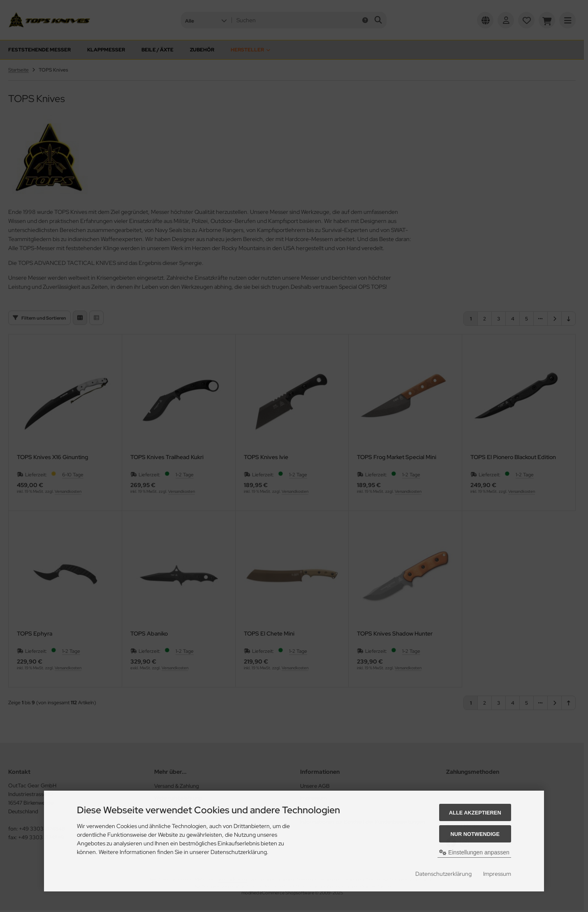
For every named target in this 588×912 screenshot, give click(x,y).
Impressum (497, 874)
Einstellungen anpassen (474, 852)
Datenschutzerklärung (443, 874)
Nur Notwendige (475, 834)
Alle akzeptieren (475, 813)
